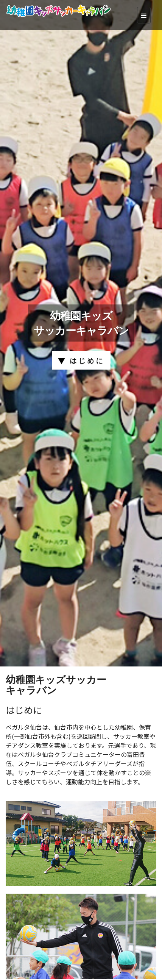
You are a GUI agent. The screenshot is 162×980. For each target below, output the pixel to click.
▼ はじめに (81, 360)
